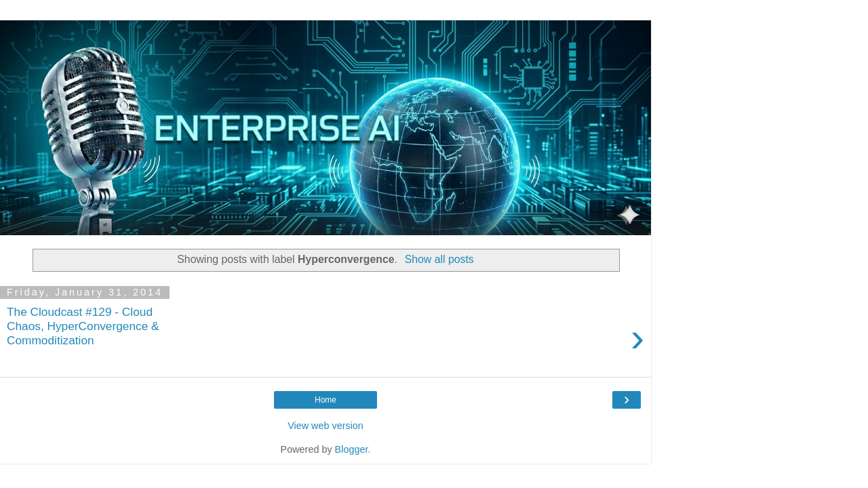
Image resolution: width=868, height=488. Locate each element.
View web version (325, 426)
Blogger (352, 449)
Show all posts (439, 259)
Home (325, 400)
